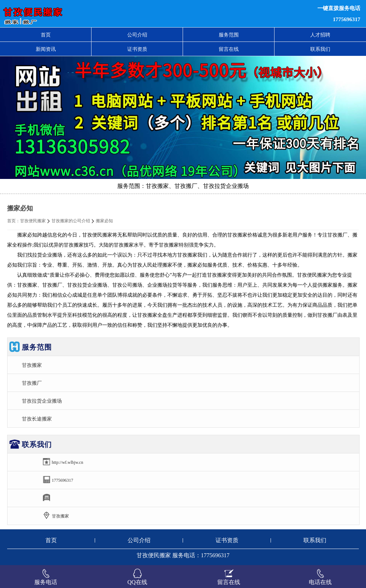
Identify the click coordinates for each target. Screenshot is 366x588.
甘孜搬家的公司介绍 (71, 221)
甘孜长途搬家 (37, 419)
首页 (46, 35)
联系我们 (320, 49)
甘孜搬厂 (32, 383)
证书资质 (137, 49)
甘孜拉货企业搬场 (42, 401)
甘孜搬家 (32, 365)
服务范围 (229, 35)
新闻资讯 (46, 49)
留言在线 (229, 49)
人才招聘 (320, 35)
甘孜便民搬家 (33, 221)
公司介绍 (137, 35)
